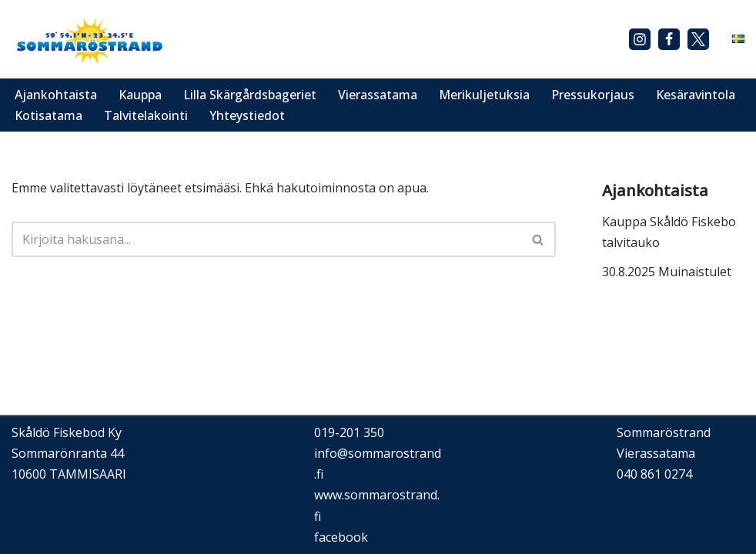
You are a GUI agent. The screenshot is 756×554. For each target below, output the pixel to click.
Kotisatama (49, 115)
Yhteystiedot (247, 115)
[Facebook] (669, 39)
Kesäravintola (696, 95)
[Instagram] (640, 39)
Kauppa (140, 95)
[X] (698, 39)
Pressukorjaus (593, 95)
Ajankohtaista (56, 95)
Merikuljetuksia (484, 95)
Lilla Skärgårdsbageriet (250, 95)
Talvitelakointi (146, 115)
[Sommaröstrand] (89, 39)
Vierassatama (378, 95)
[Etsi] (266, 239)
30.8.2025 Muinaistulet (667, 272)
